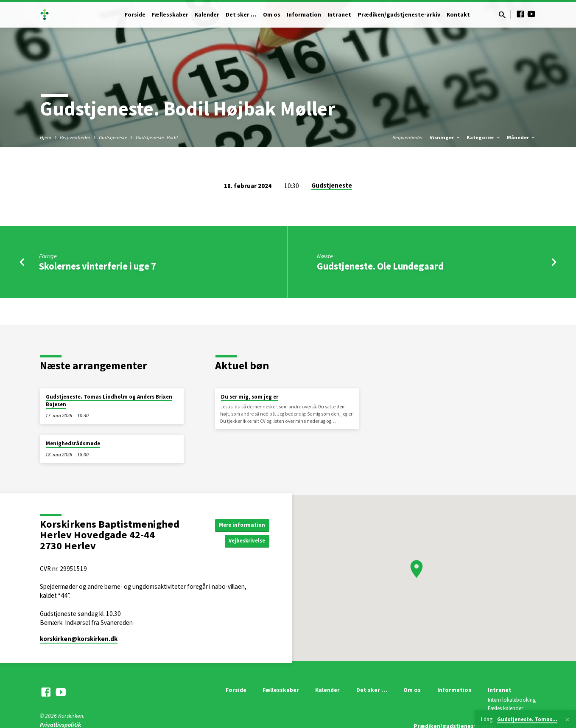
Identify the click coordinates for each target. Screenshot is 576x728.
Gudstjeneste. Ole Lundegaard (380, 266)
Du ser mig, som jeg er (250, 397)
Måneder (521, 137)
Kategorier (484, 137)
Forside (135, 15)
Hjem (46, 137)
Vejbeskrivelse (245, 541)
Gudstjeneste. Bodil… (159, 137)
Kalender (207, 15)
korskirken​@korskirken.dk (79, 639)
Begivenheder (75, 137)
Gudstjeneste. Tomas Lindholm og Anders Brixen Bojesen (109, 401)
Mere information (240, 524)
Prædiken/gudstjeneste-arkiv (399, 15)
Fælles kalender (505, 708)
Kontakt (458, 15)
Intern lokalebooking (512, 700)
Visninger (445, 137)
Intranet (339, 15)
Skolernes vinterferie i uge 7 (98, 266)
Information (304, 15)
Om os (272, 15)
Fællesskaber (170, 15)
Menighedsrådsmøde (73, 443)
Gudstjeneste (113, 137)
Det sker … (241, 15)
